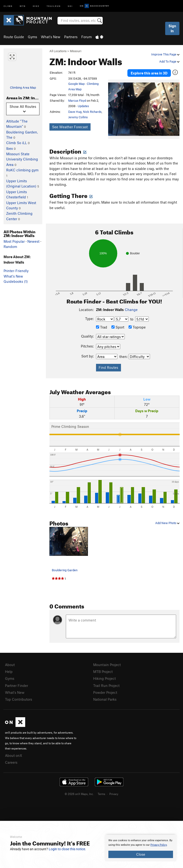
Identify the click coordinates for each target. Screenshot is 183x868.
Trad (102, 327)
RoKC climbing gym (22, 170)
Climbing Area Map (23, 87)
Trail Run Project (106, 685)
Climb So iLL (17, 143)
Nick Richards (92, 112)
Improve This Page (165, 54)
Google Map (76, 84)
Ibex (10, 148)
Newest (33, 241)
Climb (8, 6)
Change (131, 310)
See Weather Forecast (70, 127)
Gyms (32, 37)
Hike (36, 6)
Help (9, 672)
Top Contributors (19, 699)
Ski (70, 6)
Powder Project (105, 692)
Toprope (137, 327)
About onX (14, 755)
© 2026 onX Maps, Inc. (79, 794)
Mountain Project (107, 665)
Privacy (114, 794)
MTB (23, 6)
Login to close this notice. (67, 849)
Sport (118, 327)
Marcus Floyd (77, 101)
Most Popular (14, 241)
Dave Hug (75, 112)
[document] (141, 848)
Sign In (172, 28)
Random (10, 247)
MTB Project (103, 672)
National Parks (105, 699)
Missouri (76, 51)
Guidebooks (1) (16, 281)
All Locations (58, 51)
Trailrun (54, 6)
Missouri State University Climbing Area (22, 159)
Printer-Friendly (16, 271)
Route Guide (14, 37)
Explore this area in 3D (149, 73)
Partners (71, 37)
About (10, 665)
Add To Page (169, 61)
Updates (83, 106)
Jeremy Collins (78, 117)
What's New (51, 37)
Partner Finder (17, 685)
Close (141, 854)
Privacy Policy (159, 845)
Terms (101, 794)
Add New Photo (167, 523)
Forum (87, 37)
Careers (11, 762)
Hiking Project (104, 678)
